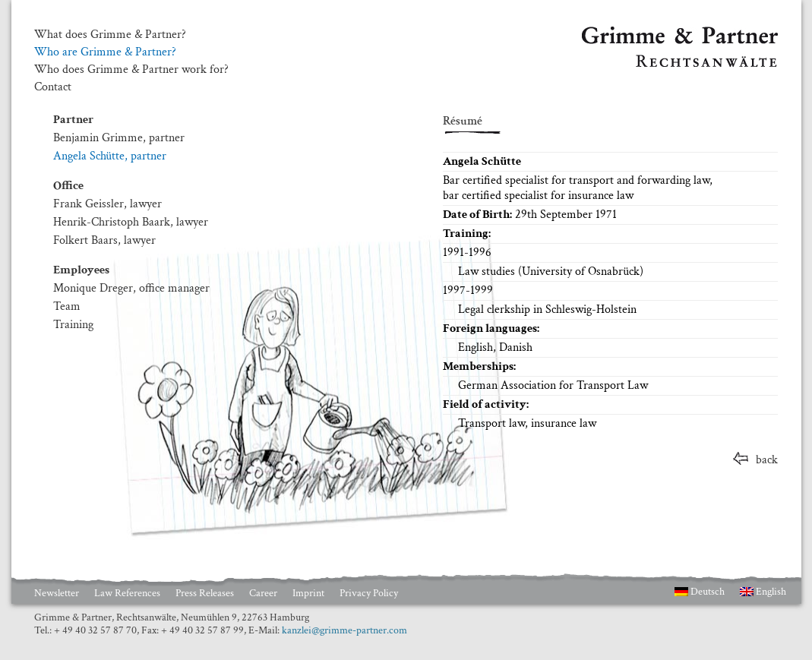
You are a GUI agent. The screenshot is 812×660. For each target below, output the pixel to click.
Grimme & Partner (627, 33)
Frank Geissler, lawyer (107, 204)
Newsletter (57, 593)
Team (67, 306)
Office (68, 186)
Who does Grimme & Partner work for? (131, 70)
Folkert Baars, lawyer (104, 240)
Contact (53, 87)
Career (263, 593)
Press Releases (205, 593)
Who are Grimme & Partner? (105, 52)
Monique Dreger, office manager (131, 288)
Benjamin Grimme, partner (119, 138)
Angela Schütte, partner (110, 156)
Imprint (308, 593)
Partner (73, 120)
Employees (81, 270)
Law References (127, 593)
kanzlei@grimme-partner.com (344, 630)
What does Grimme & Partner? (110, 35)
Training (73, 325)
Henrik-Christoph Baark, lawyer (131, 222)
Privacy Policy (369, 593)
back (767, 460)
